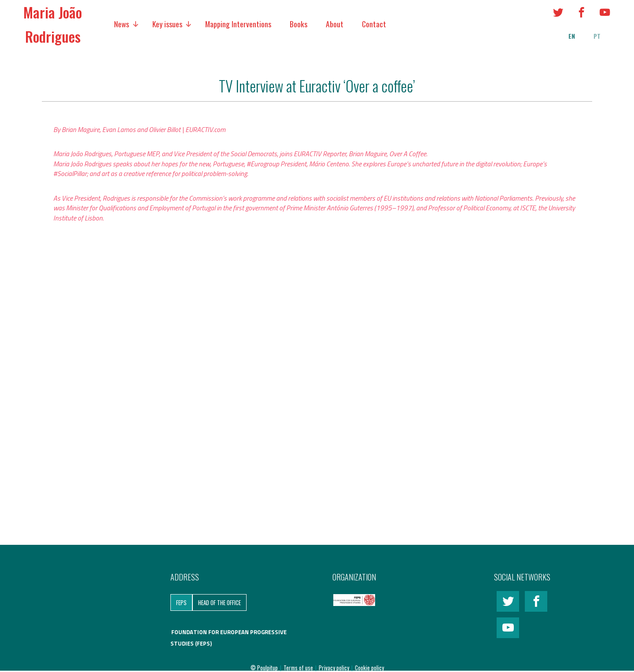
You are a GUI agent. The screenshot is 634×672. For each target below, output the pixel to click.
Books (299, 24)
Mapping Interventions (238, 24)
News (122, 24)
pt (597, 36)
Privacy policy (335, 668)
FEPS (181, 602)
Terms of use (299, 668)
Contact (374, 24)
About (335, 24)
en (572, 36)
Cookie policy (369, 668)
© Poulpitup (264, 668)
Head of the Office (219, 602)
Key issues (167, 24)
